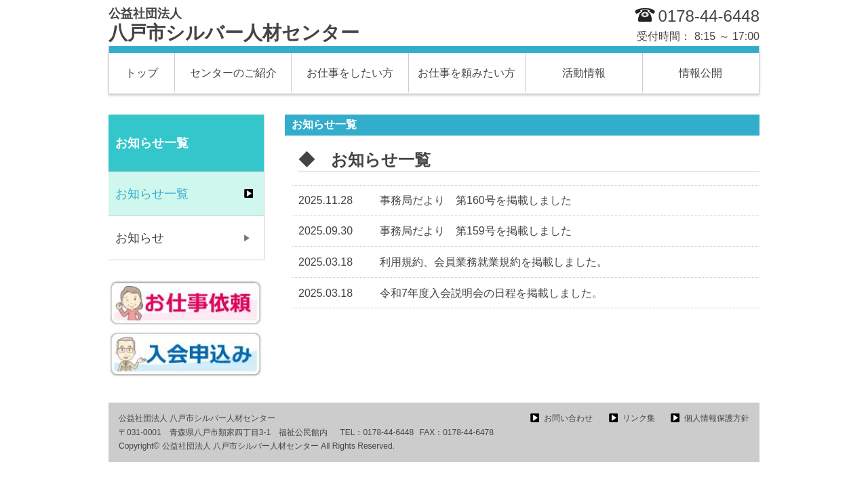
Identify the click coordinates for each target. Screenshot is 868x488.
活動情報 (584, 73)
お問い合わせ (568, 418)
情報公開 (701, 73)
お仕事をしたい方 (350, 73)
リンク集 (639, 418)
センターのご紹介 (233, 73)
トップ (142, 73)
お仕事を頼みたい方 (467, 73)
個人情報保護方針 (717, 418)
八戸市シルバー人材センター (234, 25)
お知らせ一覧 (152, 194)
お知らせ (140, 238)
